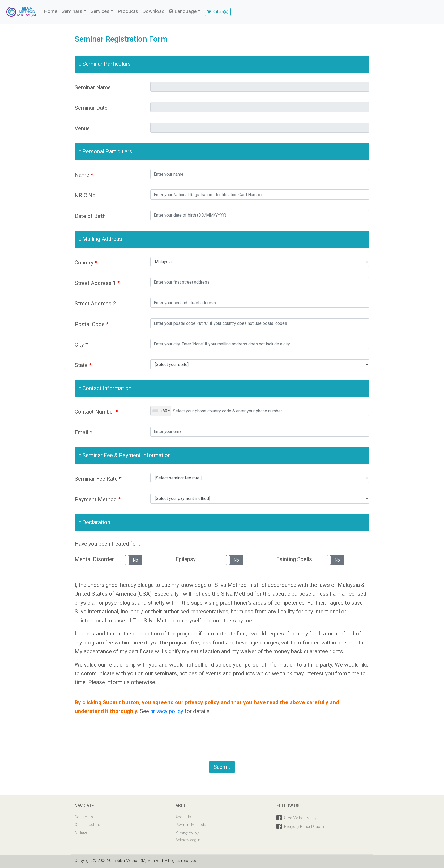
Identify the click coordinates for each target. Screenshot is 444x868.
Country (86, 263)
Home (51, 11)
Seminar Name (93, 87)
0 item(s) (218, 12)
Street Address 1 (97, 283)
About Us (183, 817)
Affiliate (81, 832)
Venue (82, 128)
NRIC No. (86, 195)
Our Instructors (87, 825)
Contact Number (97, 412)
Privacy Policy (187, 832)
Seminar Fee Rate (98, 479)
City (81, 345)
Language (183, 11)
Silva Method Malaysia (303, 818)
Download (153, 11)
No (135, 560)
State (83, 365)
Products (128, 11)
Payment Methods (191, 825)
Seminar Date (91, 108)
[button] (134, 560)
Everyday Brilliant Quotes (305, 827)
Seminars (72, 11)
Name (84, 175)
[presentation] (127, 741)
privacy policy (167, 711)
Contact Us (84, 817)
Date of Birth (90, 216)
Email (83, 432)
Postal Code (92, 324)
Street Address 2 (95, 304)
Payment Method (98, 499)
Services (100, 11)
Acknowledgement (191, 840)
